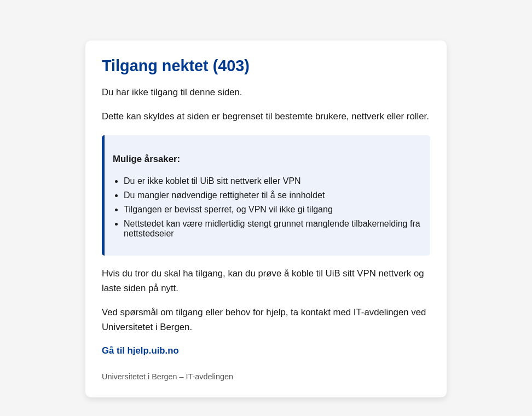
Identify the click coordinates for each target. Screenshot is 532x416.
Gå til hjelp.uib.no (140, 351)
